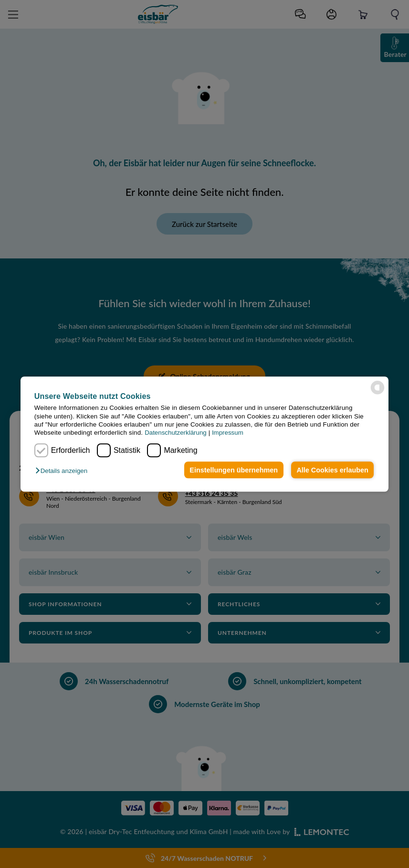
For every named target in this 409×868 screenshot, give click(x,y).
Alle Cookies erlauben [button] (332, 470)
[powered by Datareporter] (378, 387)
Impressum (228, 433)
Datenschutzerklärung (176, 433)
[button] (64, 471)
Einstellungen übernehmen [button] (234, 470)
